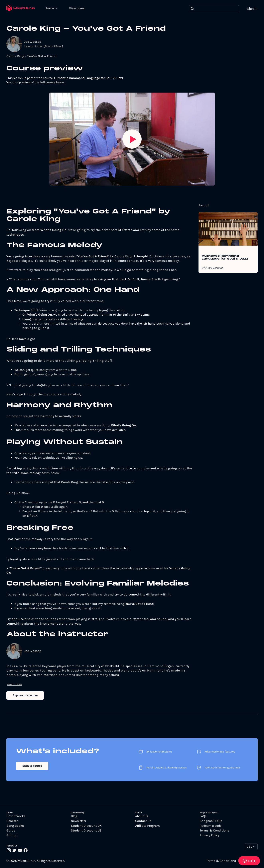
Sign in (252, 8)
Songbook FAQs (211, 821)
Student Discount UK (86, 826)
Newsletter (79, 821)
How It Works (16, 816)
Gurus (11, 830)
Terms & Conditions (214, 830)
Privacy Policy (209, 835)
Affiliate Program (147, 826)
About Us (142, 816)
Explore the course (25, 695)
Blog (74, 816)
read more (15, 684)
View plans (77, 8)
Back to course (32, 766)
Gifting (11, 835)
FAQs (203, 816)
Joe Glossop (33, 42)
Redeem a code (211, 826)
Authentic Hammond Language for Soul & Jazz (225, 258)
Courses (12, 821)
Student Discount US (86, 830)
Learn (50, 8)
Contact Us (143, 821)
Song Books (15, 826)
